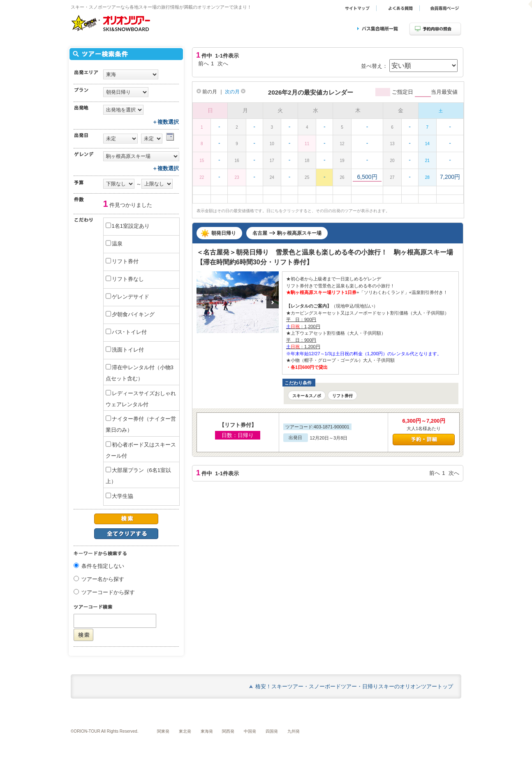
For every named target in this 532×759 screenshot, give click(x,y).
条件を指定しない (103, 566)
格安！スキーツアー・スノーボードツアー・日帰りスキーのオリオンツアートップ (354, 686)
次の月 (235, 92)
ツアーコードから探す (108, 593)
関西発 (228, 731)
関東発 (163, 731)
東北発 (185, 731)
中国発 (250, 731)
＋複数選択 (165, 122)
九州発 (294, 731)
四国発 (272, 731)
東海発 (207, 731)
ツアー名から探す (103, 580)
